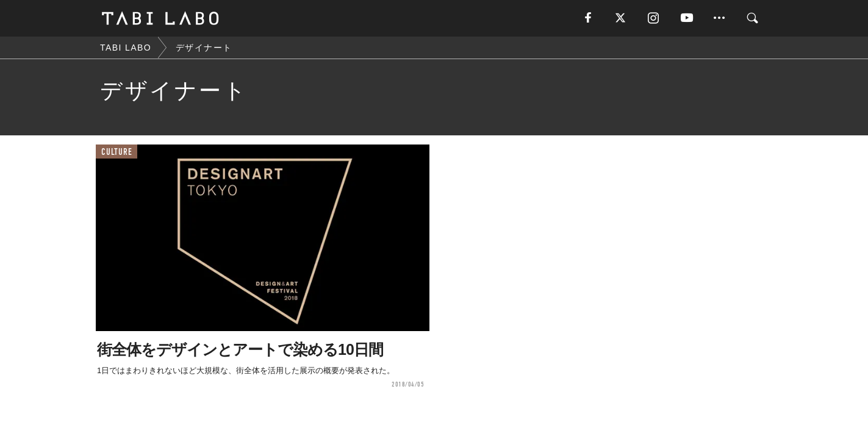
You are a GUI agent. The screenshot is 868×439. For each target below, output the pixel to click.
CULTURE (117, 152)
